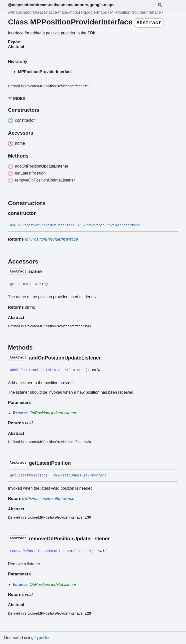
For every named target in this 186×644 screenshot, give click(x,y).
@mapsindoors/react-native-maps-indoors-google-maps (61, 5)
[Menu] (173, 5)
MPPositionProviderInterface (135, 12)
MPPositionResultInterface (80, 475)
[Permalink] (40, 213)
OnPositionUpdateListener (53, 413)
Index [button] (17, 98)
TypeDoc (42, 638)
